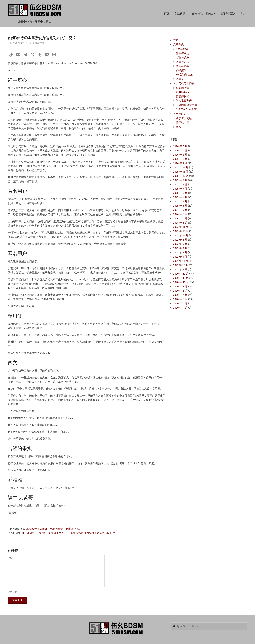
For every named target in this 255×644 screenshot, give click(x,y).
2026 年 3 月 (180, 155)
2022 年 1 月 (180, 257)
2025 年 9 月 (180, 180)
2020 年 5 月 (180, 303)
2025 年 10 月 (181, 176)
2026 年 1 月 (180, 163)
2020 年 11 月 (181, 278)
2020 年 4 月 (180, 308)
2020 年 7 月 (180, 295)
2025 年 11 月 (181, 172)
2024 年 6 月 (180, 223)
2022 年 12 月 (181, 235)
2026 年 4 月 (180, 150)
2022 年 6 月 (180, 240)
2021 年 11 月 (181, 261)
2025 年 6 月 (180, 193)
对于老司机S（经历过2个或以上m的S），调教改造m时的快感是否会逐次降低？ (68, 533)
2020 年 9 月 (180, 286)
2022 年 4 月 (180, 244)
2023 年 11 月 (181, 227)
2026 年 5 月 (180, 146)
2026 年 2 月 (180, 159)
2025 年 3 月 (180, 206)
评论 (11, 558)
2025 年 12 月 (181, 167)
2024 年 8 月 (180, 214)
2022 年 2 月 (180, 252)
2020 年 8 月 (180, 291)
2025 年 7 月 (180, 189)
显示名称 (12, 592)
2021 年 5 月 (180, 269)
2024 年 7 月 (180, 218)
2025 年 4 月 (180, 201)
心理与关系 (39, 43)
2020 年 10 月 (181, 282)
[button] (243, 14)
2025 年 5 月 (180, 197)
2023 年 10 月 (181, 231)
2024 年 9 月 (180, 210)
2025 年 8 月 (180, 184)
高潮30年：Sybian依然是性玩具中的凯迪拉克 (53, 529)
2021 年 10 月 (181, 265)
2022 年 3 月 (180, 248)
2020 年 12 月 (181, 274)
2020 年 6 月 (180, 299)
